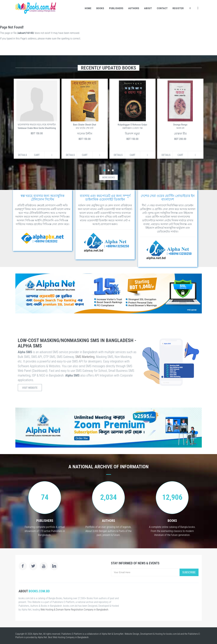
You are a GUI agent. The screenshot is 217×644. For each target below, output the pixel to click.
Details (23, 155)
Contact (162, 8)
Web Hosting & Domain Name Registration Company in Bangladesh (74, 610)
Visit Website (30, 388)
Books (100, 8)
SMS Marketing (85, 357)
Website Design (132, 634)
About (148, 8)
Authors (134, 8)
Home (88, 8)
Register (178, 8)
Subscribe (189, 572)
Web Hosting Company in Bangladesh (71, 637)
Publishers (116, 8)
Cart (37, 155)
